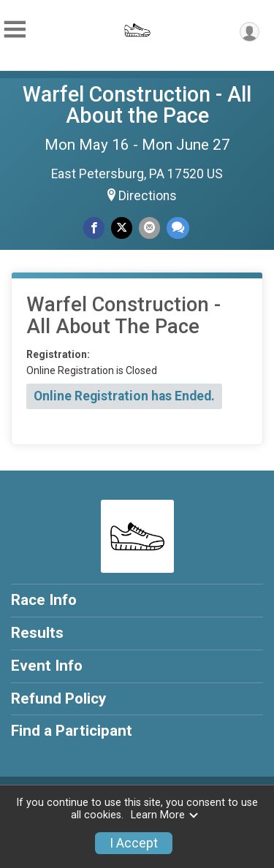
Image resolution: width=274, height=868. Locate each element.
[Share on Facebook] (94, 228)
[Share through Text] (178, 228)
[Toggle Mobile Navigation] (15, 30)
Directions (148, 196)
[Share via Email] (149, 228)
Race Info (44, 600)
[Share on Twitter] (122, 228)
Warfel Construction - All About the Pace (137, 105)
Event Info (47, 666)
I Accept (134, 843)
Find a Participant (72, 731)
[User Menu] (250, 32)
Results (37, 633)
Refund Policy (58, 698)
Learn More (165, 815)
